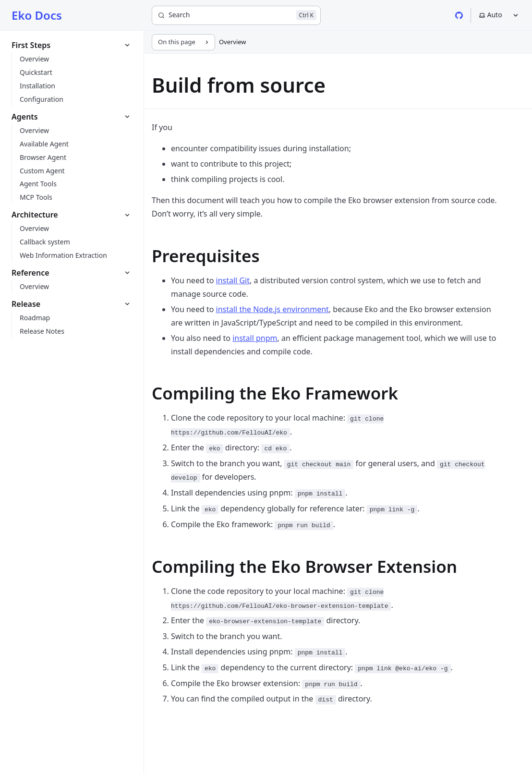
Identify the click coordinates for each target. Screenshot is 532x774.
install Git (233, 280)
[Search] (236, 15)
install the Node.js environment (272, 309)
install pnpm (255, 338)
